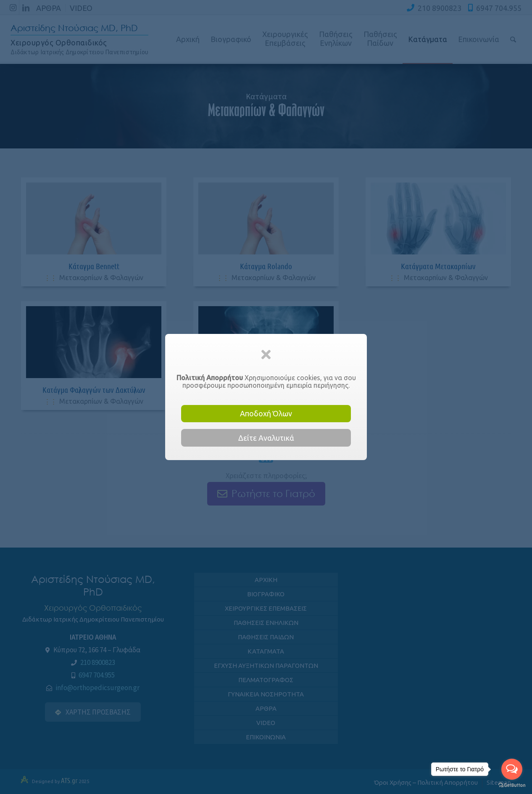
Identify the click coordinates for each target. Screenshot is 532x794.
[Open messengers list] (512, 769)
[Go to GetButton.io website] (512, 785)
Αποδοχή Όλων (266, 413)
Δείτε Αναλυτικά (266, 438)
